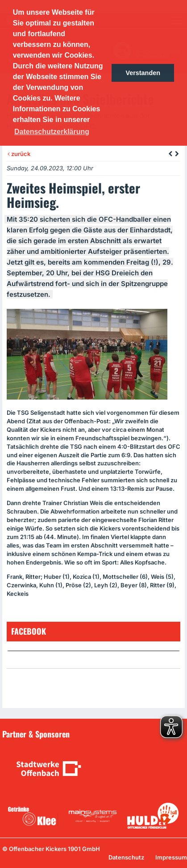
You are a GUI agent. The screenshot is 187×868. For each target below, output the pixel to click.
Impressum (171, 857)
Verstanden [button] (143, 73)
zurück (19, 154)
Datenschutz (126, 857)
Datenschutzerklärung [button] (52, 132)
